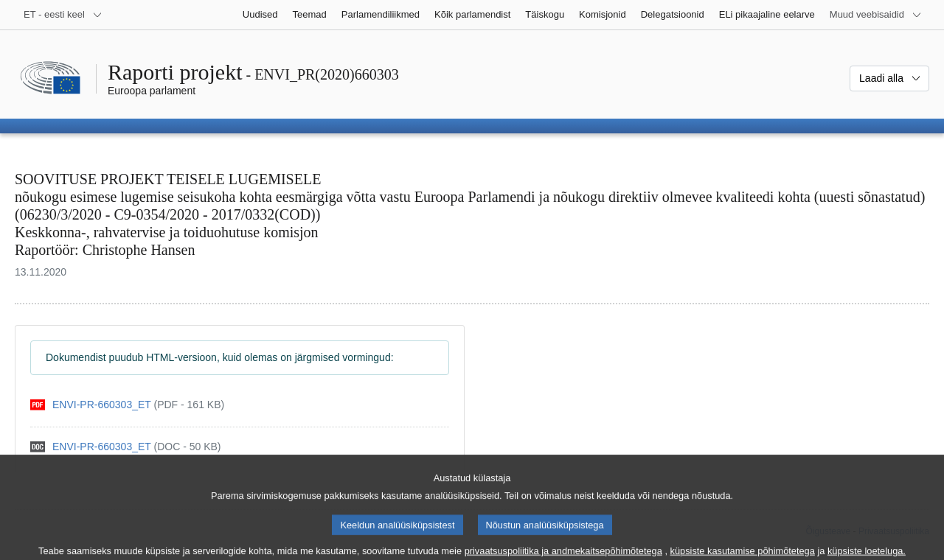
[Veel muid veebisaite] (876, 15)
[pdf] (127, 405)
